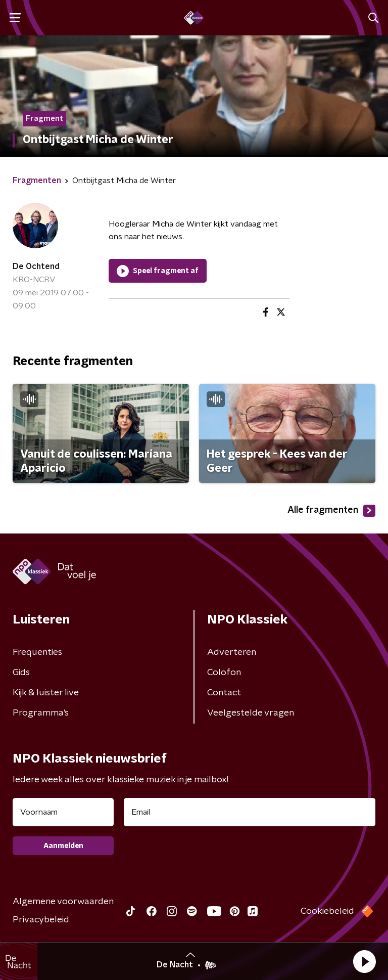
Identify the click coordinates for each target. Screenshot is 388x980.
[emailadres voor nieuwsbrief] (250, 812)
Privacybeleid (41, 920)
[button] (364, 961)
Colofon (224, 673)
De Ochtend (36, 266)
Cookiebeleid (327, 911)
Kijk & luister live (46, 693)
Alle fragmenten (331, 511)
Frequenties (37, 652)
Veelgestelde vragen (251, 713)
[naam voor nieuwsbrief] (63, 812)
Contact (224, 693)
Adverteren (232, 652)
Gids (21, 673)
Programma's (41, 713)
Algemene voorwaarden (63, 902)
